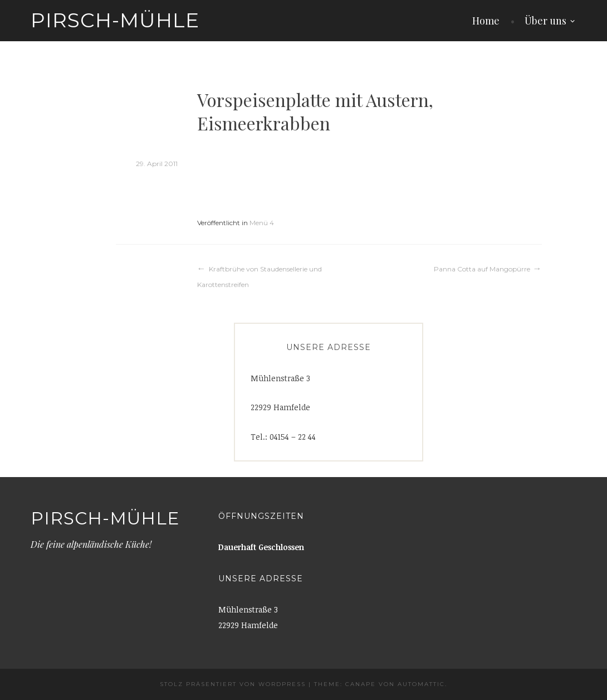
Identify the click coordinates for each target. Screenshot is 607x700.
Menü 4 (262, 223)
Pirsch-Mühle (115, 20)
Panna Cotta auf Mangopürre (482, 269)
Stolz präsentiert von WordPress (233, 684)
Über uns (545, 21)
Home (486, 21)
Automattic (421, 684)
